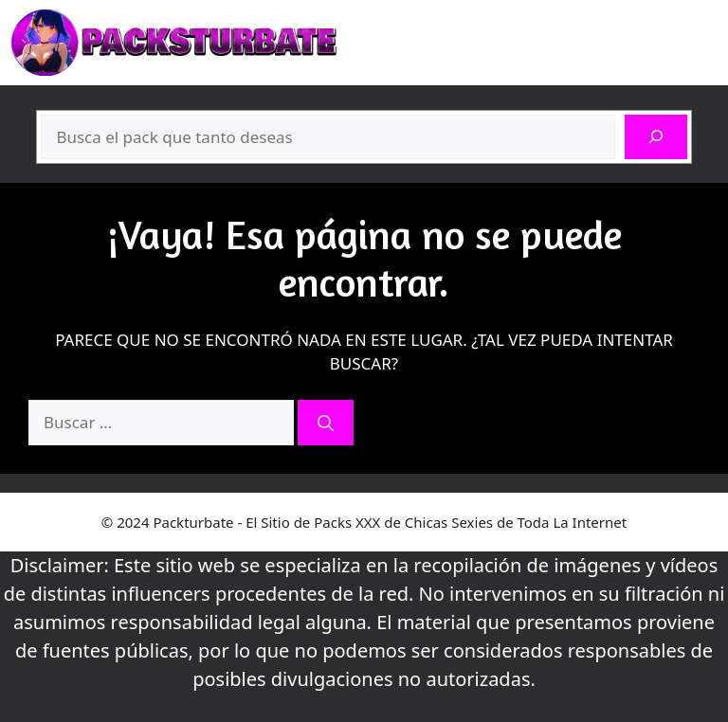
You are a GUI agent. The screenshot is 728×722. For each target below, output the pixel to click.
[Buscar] (656, 137)
